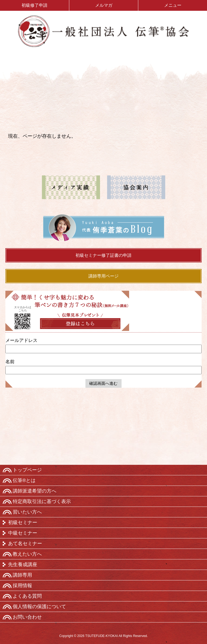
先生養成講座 (23, 565)
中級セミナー (23, 533)
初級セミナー (23, 522)
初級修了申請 (34, 5)
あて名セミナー (25, 543)
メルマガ (104, 5)
